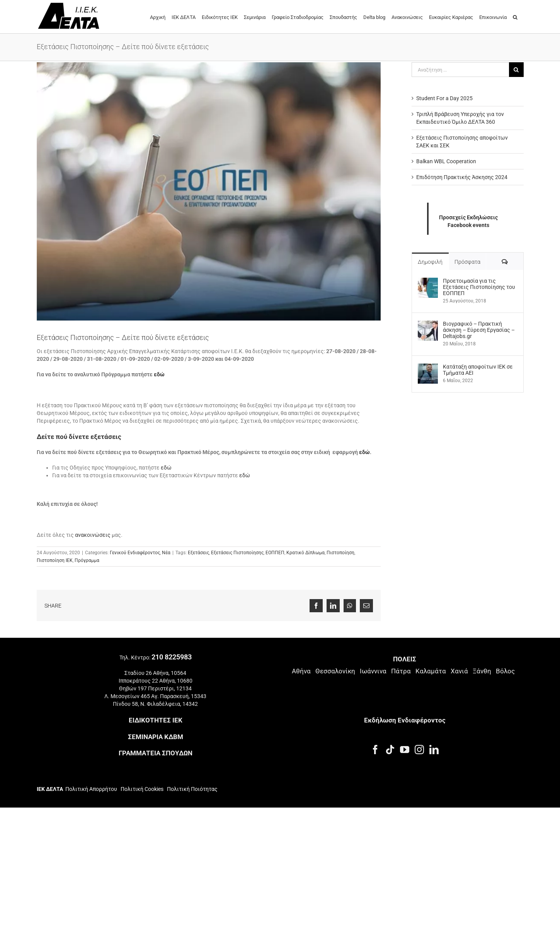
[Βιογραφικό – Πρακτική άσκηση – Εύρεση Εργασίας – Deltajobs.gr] (428, 324)
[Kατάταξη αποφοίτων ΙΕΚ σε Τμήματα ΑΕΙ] (428, 367)
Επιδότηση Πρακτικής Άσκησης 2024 (462, 177)
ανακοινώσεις (93, 535)
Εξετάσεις (198, 553)
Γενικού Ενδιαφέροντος (135, 553)
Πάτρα (401, 671)
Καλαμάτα (431, 671)
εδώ (159, 374)
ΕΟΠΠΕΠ (275, 553)
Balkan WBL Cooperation (446, 161)
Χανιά (459, 671)
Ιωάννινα (373, 671)
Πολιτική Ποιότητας (192, 789)
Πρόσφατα (467, 262)
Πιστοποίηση (340, 553)
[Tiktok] (390, 750)
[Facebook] (375, 750)
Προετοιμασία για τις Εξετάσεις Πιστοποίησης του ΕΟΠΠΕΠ (479, 287)
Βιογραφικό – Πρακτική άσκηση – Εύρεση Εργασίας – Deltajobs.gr (479, 330)
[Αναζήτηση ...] (460, 70)
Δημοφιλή (430, 262)
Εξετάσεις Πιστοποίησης (237, 553)
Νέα (166, 553)
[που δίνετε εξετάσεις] (209, 191)
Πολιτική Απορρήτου (91, 789)
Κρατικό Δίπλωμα (306, 553)
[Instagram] (419, 750)
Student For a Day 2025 (444, 98)
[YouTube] (405, 750)
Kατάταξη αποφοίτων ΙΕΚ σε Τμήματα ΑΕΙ (478, 370)
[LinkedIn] (434, 750)
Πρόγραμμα (87, 560)
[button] (515, 17)
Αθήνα (301, 671)
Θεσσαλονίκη (335, 671)
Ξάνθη (482, 671)
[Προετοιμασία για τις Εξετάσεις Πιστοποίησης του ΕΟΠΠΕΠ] (428, 282)
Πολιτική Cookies (142, 789)
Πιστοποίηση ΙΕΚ (55, 560)
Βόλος (505, 671)
